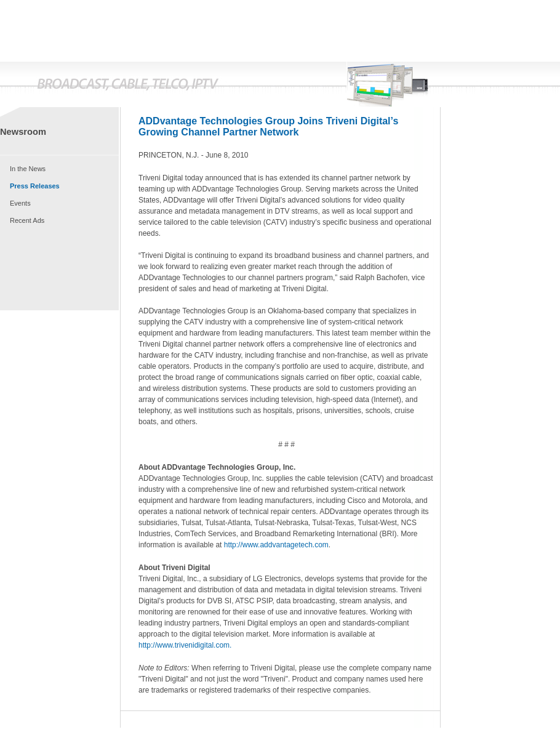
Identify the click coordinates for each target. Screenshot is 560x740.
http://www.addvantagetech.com (276, 545)
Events (20, 203)
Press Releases (35, 186)
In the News (28, 169)
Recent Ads (27, 220)
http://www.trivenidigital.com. (185, 645)
